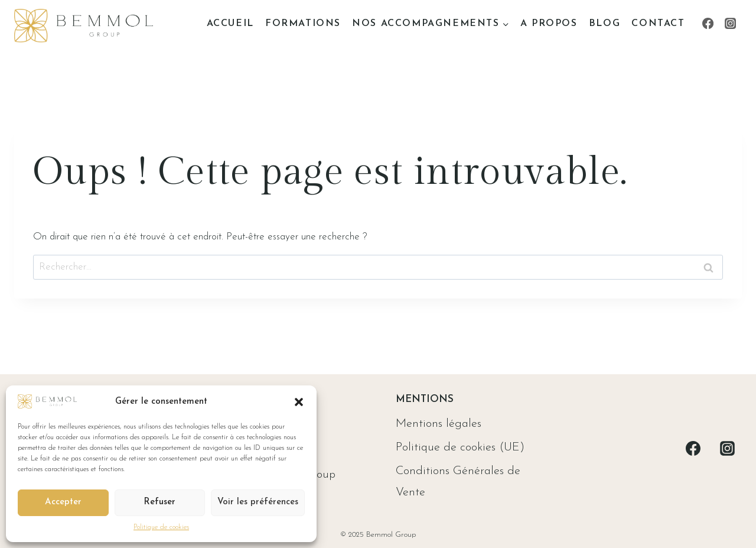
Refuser (159, 502)
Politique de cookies (161, 527)
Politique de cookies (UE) (460, 448)
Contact (658, 24)
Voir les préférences (258, 502)
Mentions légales (439, 424)
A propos (549, 24)
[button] (299, 402)
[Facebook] (708, 24)
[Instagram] (731, 24)
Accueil (230, 24)
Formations (303, 24)
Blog (605, 24)
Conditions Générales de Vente (458, 482)
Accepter (63, 502)
